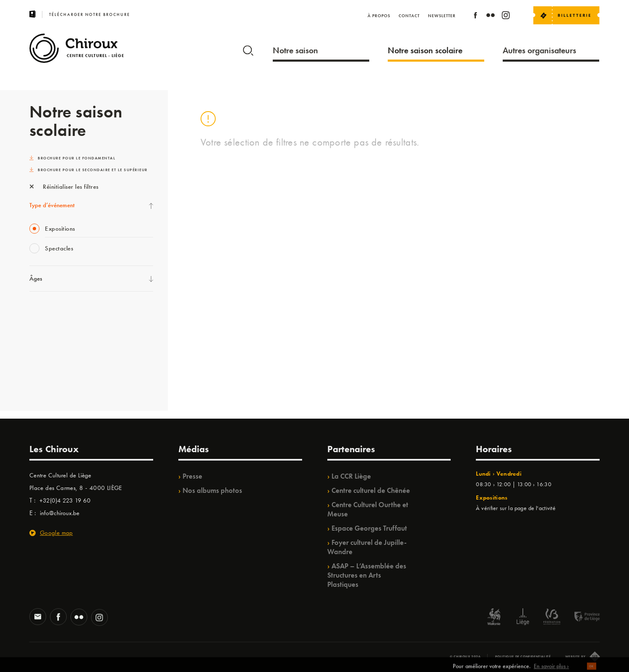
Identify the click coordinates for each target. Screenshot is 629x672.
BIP (33, 381)
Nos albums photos (212, 490)
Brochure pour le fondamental (72, 158)
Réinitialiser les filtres (64, 187)
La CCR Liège (351, 476)
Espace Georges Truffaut (369, 528)
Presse (192, 476)
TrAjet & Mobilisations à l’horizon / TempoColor (90, 364)
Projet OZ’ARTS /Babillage (64, 347)
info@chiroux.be (60, 513)
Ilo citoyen (42, 313)
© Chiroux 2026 (465, 656)
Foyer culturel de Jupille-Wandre (367, 547)
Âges (36, 279)
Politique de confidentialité (523, 656)
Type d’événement (52, 205)
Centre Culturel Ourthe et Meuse (368, 509)
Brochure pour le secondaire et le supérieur (89, 170)
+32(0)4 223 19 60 (65, 500)
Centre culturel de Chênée (371, 490)
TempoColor (45, 330)
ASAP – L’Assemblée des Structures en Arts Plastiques (367, 575)
